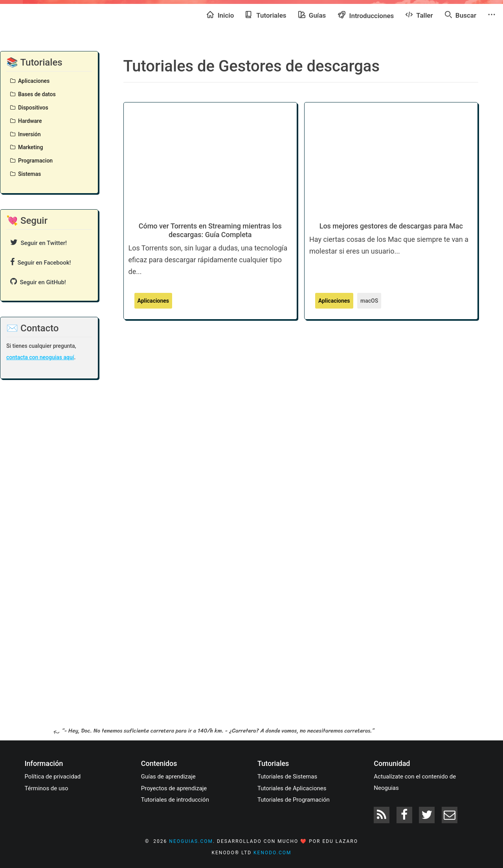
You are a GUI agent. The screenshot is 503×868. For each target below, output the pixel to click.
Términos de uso (47, 788)
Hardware (26, 121)
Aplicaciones (30, 81)
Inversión (26, 134)
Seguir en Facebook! (41, 262)
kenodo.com (272, 853)
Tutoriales (266, 15)
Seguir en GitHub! (38, 282)
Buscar (461, 15)
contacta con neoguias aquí (40, 357)
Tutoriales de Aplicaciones (292, 788)
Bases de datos (33, 94)
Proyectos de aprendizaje (174, 788)
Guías (312, 15)
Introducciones (366, 15)
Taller (419, 15)
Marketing (27, 147)
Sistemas (26, 174)
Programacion (31, 161)
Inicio (220, 15)
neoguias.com (191, 841)
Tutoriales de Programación (294, 800)
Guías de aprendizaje (168, 777)
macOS (369, 301)
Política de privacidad (53, 777)
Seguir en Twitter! (39, 242)
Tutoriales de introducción (175, 800)
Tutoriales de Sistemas (287, 777)
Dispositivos (29, 108)
